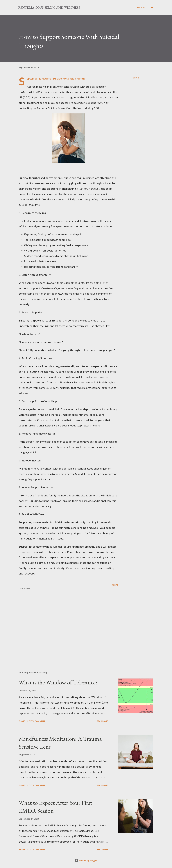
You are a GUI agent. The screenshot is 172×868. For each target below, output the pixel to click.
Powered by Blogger (86, 860)
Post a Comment (36, 721)
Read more (102, 721)
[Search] (141, 8)
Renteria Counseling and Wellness (49, 7)
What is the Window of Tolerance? (58, 682)
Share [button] (136, 78)
